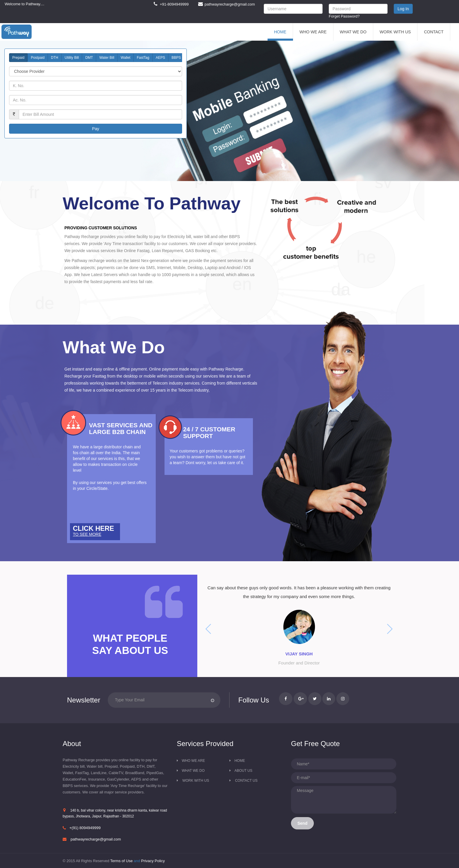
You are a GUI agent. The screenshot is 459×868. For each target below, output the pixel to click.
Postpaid (38, 58)
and (138, 861)
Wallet (125, 58)
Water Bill (107, 58)
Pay (96, 129)
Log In (403, 9)
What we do (193, 771)
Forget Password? (344, 16)
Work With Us (395, 32)
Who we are (193, 761)
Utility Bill (72, 58)
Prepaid (18, 58)
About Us (243, 771)
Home (280, 32)
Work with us (196, 781)
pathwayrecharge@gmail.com (96, 839)
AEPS (160, 58)
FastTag (143, 58)
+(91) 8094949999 (85, 828)
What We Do (353, 32)
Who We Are (313, 32)
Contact (434, 32)
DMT (89, 58)
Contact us (246, 781)
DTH (55, 58)
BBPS (176, 58)
